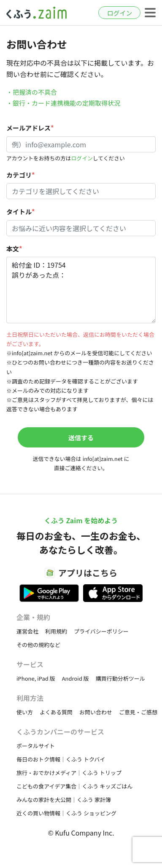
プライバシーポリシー (101, 631)
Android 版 (76, 678)
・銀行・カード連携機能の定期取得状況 (63, 103)
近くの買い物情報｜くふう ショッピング (66, 813)
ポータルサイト (36, 746)
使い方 (25, 712)
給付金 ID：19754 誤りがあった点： (81, 290)
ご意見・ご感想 (138, 712)
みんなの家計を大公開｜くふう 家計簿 (64, 800)
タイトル (21, 212)
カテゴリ (21, 175)
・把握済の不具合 (32, 92)
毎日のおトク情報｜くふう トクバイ (61, 759)
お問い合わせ (96, 712)
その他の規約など (38, 645)
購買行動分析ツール (120, 678)
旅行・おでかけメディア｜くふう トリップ (69, 773)
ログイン (119, 13)
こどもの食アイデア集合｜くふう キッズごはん (74, 786)
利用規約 (56, 631)
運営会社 (27, 631)
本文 (14, 249)
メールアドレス (30, 128)
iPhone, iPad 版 (36, 678)
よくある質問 (56, 712)
